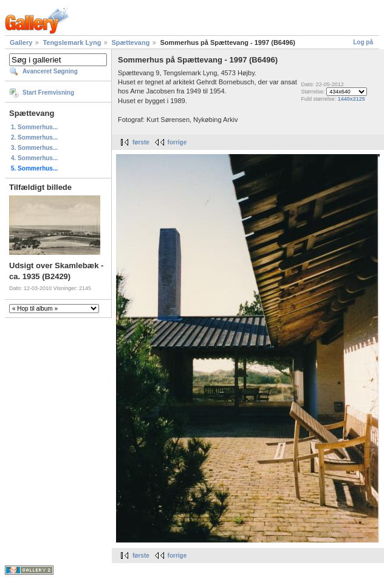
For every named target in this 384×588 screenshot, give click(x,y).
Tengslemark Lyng (72, 42)
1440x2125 (351, 99)
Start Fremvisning (48, 93)
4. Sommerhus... (34, 158)
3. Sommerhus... (34, 148)
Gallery (21, 42)
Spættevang (130, 42)
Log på (363, 42)
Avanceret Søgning (50, 71)
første (141, 142)
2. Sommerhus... (34, 137)
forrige (177, 142)
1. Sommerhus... (34, 127)
